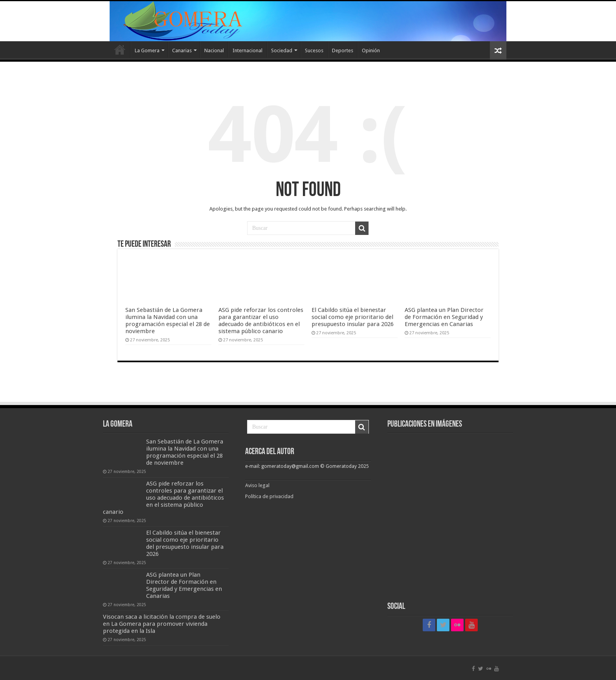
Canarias (182, 50)
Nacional (214, 50)
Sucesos (314, 50)
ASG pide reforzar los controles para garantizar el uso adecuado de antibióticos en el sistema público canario (261, 321)
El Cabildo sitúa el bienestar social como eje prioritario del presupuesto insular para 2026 (353, 317)
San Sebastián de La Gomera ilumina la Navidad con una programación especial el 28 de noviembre (168, 321)
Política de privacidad (269, 496)
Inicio (120, 49)
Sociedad (282, 50)
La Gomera (147, 50)
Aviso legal (258, 485)
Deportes (343, 50)
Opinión (371, 50)
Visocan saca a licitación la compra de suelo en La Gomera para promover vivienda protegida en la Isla (162, 624)
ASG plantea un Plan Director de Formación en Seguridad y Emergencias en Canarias (444, 317)
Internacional (247, 50)
